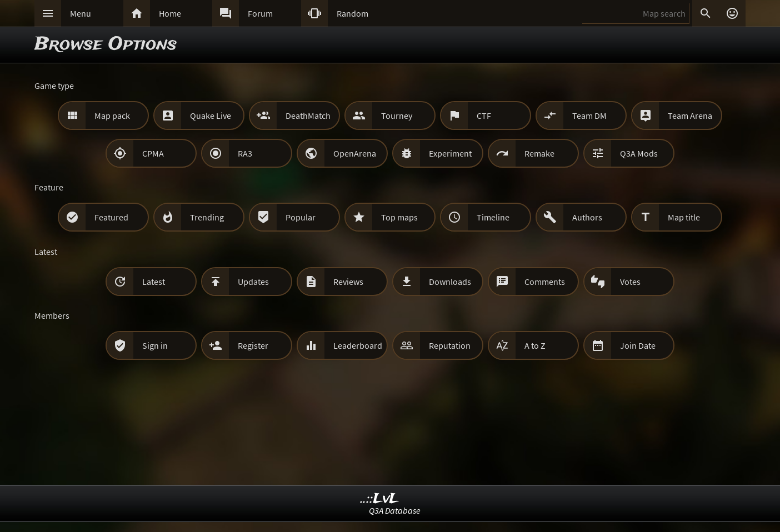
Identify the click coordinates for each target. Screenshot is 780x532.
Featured (111, 217)
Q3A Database (395, 510)
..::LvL (380, 499)
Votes (630, 282)
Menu (81, 13)
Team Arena (690, 116)
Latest (154, 282)
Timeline (493, 217)
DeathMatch (308, 116)
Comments (545, 282)
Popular (301, 217)
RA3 (245, 153)
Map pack (112, 116)
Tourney (397, 116)
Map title (684, 217)
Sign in (155, 345)
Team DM (589, 116)
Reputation (450, 345)
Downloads (450, 282)
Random (352, 13)
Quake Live (211, 116)
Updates (253, 282)
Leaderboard (358, 345)
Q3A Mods (639, 153)
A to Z (535, 345)
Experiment (450, 153)
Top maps (399, 217)
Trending (207, 217)
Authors (587, 217)
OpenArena (355, 153)
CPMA (153, 153)
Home (170, 13)
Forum (260, 13)
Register (253, 345)
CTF (484, 116)
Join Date (638, 345)
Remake (539, 153)
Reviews (348, 282)
